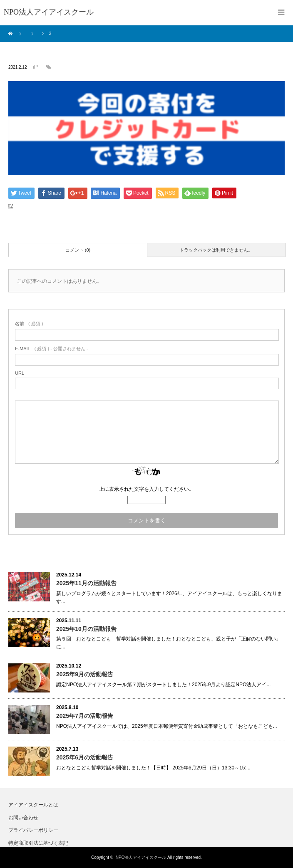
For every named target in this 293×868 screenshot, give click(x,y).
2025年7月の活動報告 (85, 716)
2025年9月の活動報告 (85, 674)
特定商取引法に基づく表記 (38, 843)
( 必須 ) (29, 324)
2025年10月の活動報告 (86, 629)
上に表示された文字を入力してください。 (146, 489)
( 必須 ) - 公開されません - (52, 349)
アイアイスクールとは (33, 805)
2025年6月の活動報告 (85, 757)
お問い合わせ (23, 818)
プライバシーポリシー (33, 830)
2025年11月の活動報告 (86, 583)
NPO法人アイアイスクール (141, 857)
